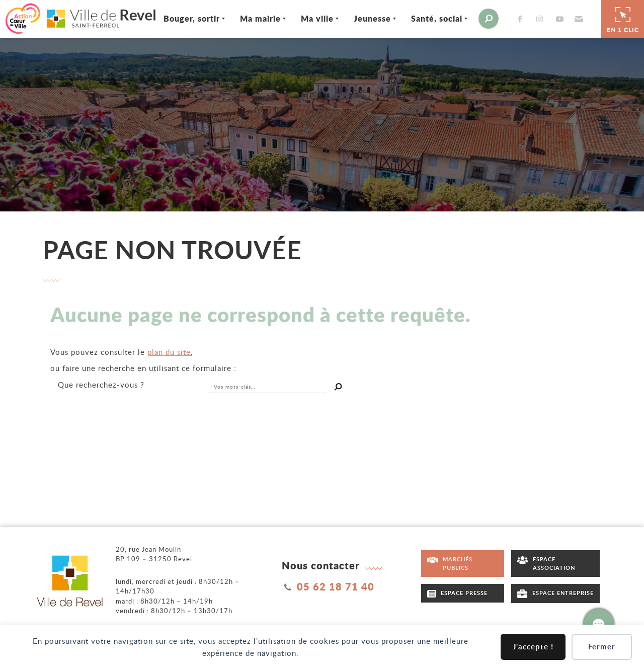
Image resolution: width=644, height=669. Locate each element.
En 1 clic (623, 18)
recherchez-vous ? (101, 384)
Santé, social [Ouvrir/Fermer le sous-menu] (431, 18)
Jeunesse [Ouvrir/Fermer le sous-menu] (366, 18)
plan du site (169, 351)
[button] (572, 18)
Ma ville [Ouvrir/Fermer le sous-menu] (311, 18)
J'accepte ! (533, 647)
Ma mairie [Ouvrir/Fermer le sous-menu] (254, 18)
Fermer (602, 647)
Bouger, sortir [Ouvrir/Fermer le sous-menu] (186, 18)
